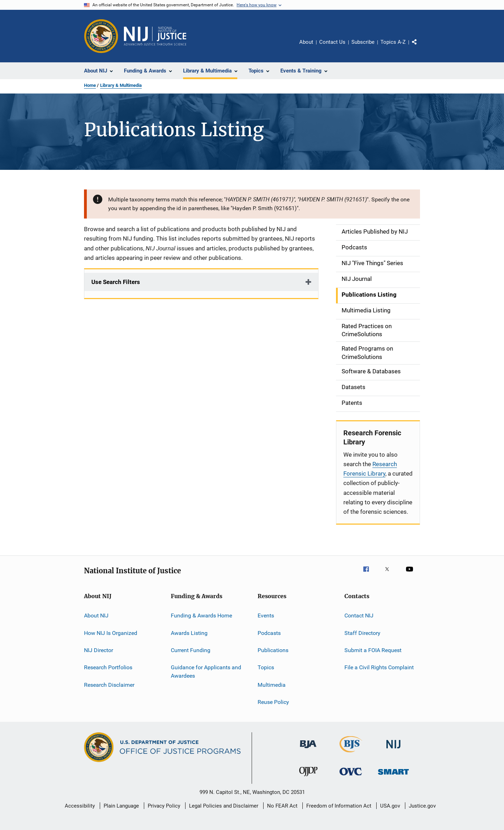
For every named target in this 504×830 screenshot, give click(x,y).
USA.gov (390, 806)
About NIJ (96, 615)
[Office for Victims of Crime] (351, 777)
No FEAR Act (282, 806)
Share (420, 47)
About (306, 42)
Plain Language (121, 806)
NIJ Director (99, 650)
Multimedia (272, 684)
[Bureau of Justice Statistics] (351, 754)
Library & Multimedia (121, 85)
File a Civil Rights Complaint (379, 667)
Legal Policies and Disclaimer (224, 806)
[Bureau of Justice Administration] (308, 749)
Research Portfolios (108, 667)
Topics (266, 667)
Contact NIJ (359, 615)
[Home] (155, 36)
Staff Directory (362, 633)
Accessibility (80, 806)
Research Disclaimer (109, 684)
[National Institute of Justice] (393, 750)
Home (90, 85)
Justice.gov (422, 806)
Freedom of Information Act (339, 806)
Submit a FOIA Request (373, 650)
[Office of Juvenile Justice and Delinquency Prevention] (308, 777)
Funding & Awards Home (201, 615)
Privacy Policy (164, 806)
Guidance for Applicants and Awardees (206, 672)
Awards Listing (189, 633)
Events (266, 615)
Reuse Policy (273, 702)
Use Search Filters (116, 282)
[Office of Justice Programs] (101, 36)
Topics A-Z (393, 42)
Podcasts (269, 633)
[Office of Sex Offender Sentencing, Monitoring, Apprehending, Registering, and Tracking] (393, 776)
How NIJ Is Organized (111, 633)
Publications (273, 650)
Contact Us (332, 42)
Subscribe (363, 42)
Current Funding (191, 650)
